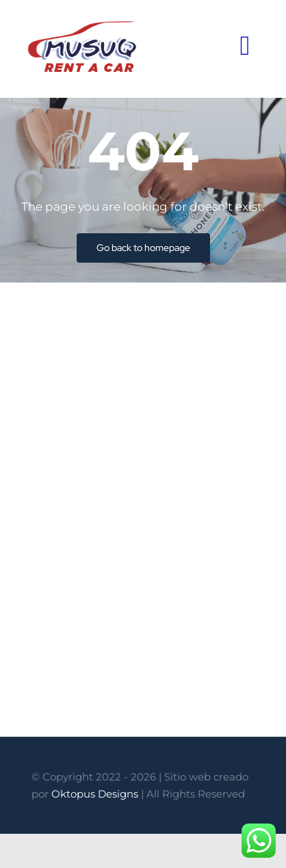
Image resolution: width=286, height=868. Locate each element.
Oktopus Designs (95, 794)
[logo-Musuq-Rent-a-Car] (83, 25)
